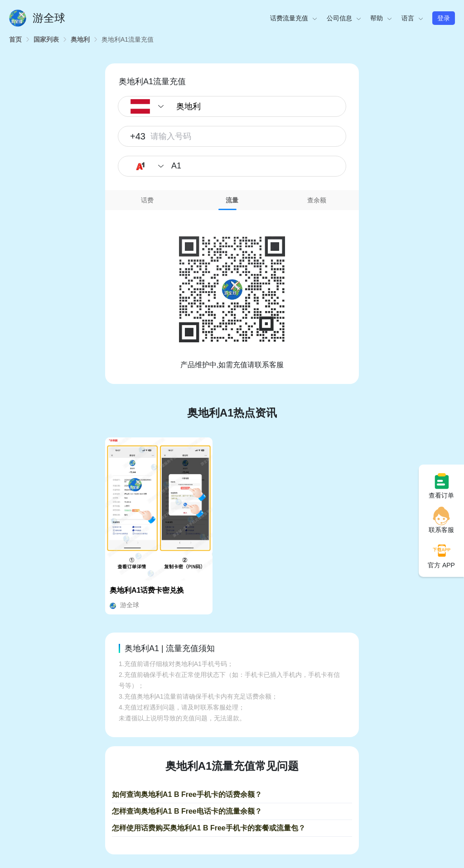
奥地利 (80, 39)
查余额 (317, 200)
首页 (15, 39)
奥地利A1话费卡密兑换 (147, 590)
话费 (147, 200)
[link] (15, 39)
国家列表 (46, 39)
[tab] (147, 200)
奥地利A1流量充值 (128, 39)
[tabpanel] (232, 290)
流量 (232, 200)
